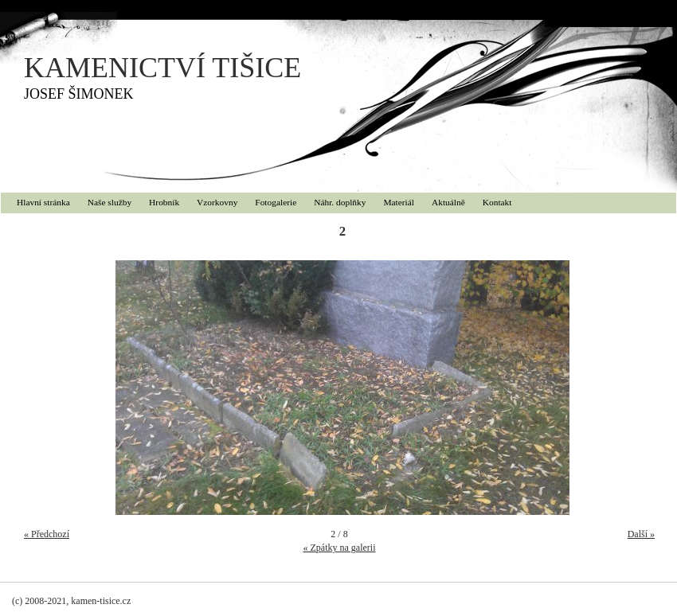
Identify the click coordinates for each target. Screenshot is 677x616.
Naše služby (110, 202)
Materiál (399, 202)
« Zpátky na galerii (340, 548)
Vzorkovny (217, 202)
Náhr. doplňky (340, 202)
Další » (641, 534)
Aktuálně (448, 202)
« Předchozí (47, 534)
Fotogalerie (276, 202)
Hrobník (164, 202)
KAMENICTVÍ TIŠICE (162, 68)
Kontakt (497, 202)
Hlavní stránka (43, 202)
